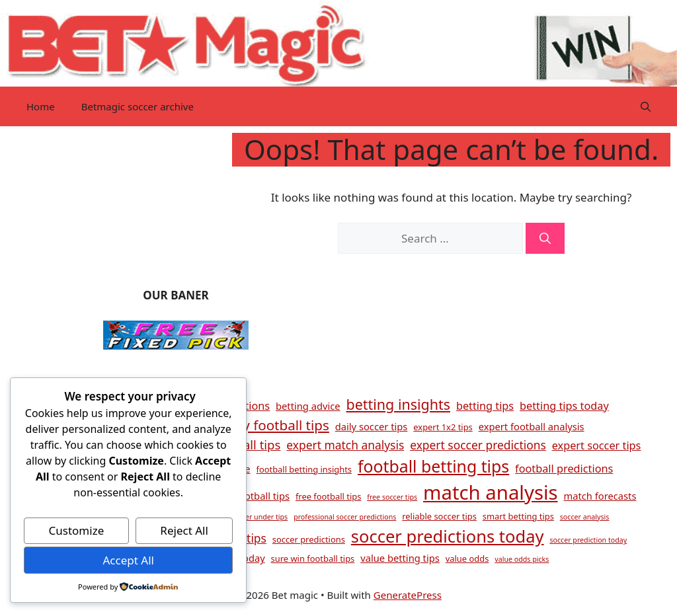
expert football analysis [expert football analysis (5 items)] (532, 426)
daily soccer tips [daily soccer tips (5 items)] (372, 426)
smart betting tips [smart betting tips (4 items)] (518, 516)
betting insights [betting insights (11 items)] (398, 404)
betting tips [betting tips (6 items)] (485, 406)
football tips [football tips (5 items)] (262, 496)
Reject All (184, 530)
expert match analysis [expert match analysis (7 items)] (345, 445)
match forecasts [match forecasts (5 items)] (600, 496)
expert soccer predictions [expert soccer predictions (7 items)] (478, 445)
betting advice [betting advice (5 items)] (308, 406)
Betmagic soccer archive (138, 106)
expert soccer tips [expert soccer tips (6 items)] (597, 445)
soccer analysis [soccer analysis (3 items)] (585, 517)
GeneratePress (408, 595)
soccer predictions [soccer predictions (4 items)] (309, 539)
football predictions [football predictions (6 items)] (564, 469)
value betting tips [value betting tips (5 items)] (400, 558)
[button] (646, 106)
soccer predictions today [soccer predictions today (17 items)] (448, 536)
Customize (77, 530)
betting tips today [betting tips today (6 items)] (564, 406)
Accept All (128, 560)
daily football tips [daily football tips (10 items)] (275, 425)
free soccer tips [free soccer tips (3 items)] (392, 497)
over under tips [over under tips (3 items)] (262, 517)
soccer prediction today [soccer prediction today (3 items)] (588, 540)
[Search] (545, 239)
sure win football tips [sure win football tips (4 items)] (313, 558)
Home (41, 106)
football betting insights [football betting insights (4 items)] (304, 469)
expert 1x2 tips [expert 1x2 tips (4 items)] (443, 427)
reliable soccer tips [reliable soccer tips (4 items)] (439, 516)
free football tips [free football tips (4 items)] (328, 496)
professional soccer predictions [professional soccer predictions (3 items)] (345, 517)
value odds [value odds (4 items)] (467, 558)
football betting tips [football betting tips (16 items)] (433, 466)
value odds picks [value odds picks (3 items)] (522, 559)
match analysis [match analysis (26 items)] (491, 492)
